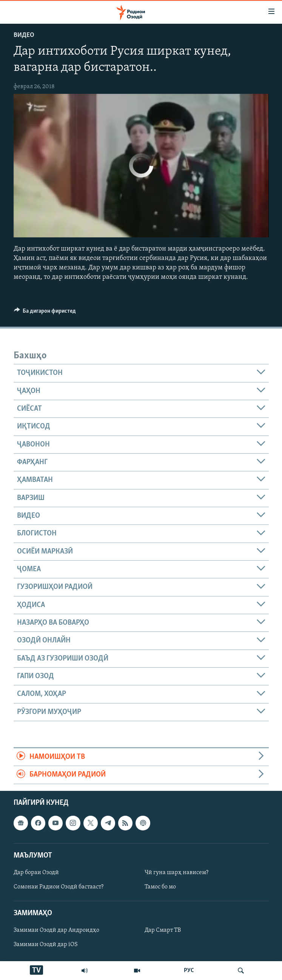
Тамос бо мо (160, 887)
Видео (24, 35)
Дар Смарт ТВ (163, 930)
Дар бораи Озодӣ (36, 873)
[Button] (45, 313)
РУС (189, 971)
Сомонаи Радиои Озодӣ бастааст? (59, 887)
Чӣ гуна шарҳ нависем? (176, 873)
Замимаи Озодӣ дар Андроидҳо (56, 930)
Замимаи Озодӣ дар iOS (46, 945)
